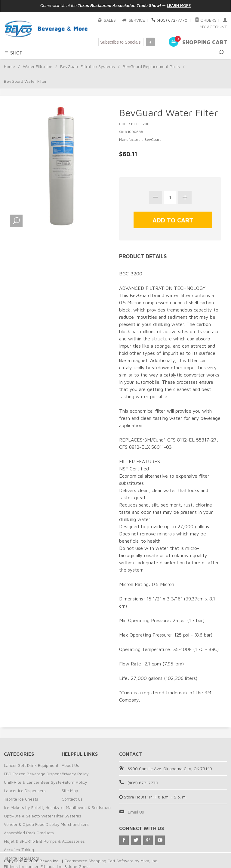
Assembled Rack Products (29, 832)
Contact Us (72, 798)
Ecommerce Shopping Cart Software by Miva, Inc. (112, 860)
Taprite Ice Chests (21, 798)
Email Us (136, 811)
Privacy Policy (75, 773)
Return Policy (74, 781)
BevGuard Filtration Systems (88, 66)
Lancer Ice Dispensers (25, 790)
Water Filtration (38, 66)
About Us (70, 765)
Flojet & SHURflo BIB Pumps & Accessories (44, 840)
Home (9, 66)
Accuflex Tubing (19, 849)
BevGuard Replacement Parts (151, 66)
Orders (206, 20)
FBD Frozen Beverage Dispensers (36, 773)
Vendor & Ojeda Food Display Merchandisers (46, 824)
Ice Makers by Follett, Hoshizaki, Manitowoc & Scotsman (57, 807)
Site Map (70, 790)
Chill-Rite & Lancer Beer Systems (36, 781)
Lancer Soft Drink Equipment (31, 765)
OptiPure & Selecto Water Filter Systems (43, 815)
